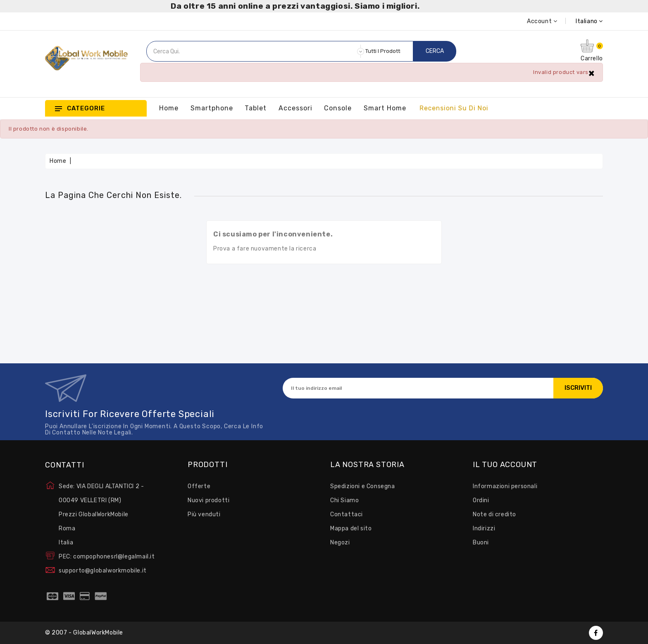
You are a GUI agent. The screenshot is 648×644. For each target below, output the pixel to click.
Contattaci (347, 514)
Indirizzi (484, 528)
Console (338, 108)
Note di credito (494, 514)
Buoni (481, 543)
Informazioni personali (505, 486)
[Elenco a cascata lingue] (580, 21)
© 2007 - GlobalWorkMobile (84, 633)
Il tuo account (505, 465)
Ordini (481, 500)
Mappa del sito (351, 528)
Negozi (340, 543)
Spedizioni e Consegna (363, 486)
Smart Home (385, 108)
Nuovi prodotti (208, 500)
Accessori (295, 108)
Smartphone (212, 108)
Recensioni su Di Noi (454, 108)
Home (169, 108)
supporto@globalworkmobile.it (103, 571)
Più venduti (204, 514)
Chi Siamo (344, 500)
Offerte (199, 486)
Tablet (256, 108)
